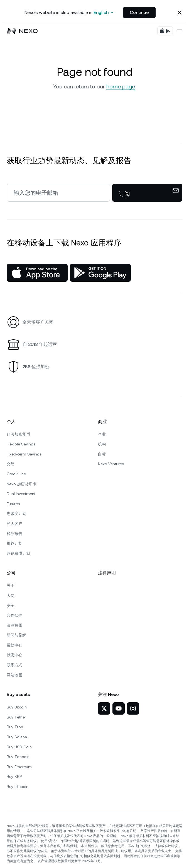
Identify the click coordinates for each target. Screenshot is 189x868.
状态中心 (14, 655)
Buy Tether (16, 717)
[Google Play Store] (100, 273)
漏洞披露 (14, 625)
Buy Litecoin (18, 787)
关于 (11, 585)
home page (121, 86)
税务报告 (14, 534)
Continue (139, 12)
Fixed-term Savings (24, 454)
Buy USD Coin (19, 747)
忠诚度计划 (16, 513)
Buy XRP (14, 777)
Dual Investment (21, 494)
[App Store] (37, 273)
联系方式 (14, 665)
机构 (102, 444)
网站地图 (14, 675)
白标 (102, 454)
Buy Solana (17, 737)
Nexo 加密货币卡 (22, 484)
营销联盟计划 (18, 553)
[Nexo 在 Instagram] (133, 708)
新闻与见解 (16, 635)
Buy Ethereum (19, 767)
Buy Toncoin (18, 757)
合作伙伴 (14, 615)
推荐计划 (14, 543)
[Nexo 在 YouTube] (119, 708)
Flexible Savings (21, 444)
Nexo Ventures (111, 464)
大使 (11, 595)
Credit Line (16, 474)
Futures (13, 504)
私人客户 (14, 524)
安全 (11, 606)
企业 (102, 434)
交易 (11, 464)
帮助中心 (14, 645)
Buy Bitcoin (17, 707)
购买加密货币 (18, 434)
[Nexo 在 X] (104, 708)
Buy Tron (15, 727)
